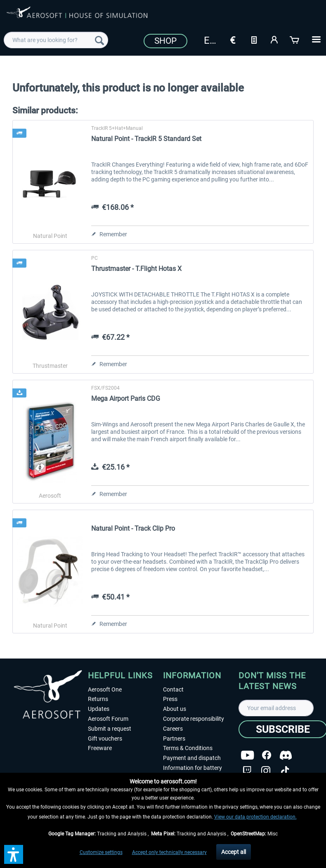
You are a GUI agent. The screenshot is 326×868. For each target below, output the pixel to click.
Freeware (100, 748)
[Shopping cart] (295, 39)
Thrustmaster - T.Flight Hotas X (136, 269)
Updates (99, 709)
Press (170, 699)
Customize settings (101, 852)
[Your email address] (276, 708)
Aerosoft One (105, 689)
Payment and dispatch (192, 758)
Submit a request (110, 729)
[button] (14, 854)
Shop (165, 41)
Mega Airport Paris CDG (126, 399)
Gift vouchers (105, 739)
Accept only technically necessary (169, 852)
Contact (173, 689)
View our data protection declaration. (255, 817)
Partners (174, 739)
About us (175, 709)
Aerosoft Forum (108, 719)
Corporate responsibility (194, 719)
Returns (98, 699)
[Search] (99, 40)
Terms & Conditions (188, 748)
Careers (173, 729)
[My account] (274, 39)
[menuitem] (56, 40)
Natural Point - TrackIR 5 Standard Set (146, 139)
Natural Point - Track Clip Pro (133, 528)
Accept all (234, 852)
